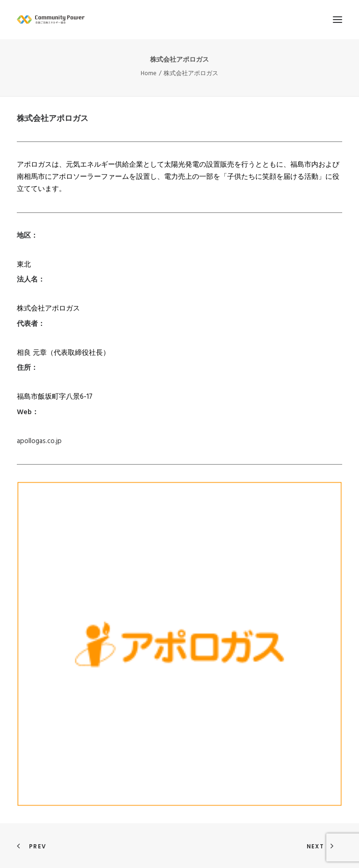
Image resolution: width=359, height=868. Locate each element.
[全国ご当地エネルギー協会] (179, 20)
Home (149, 74)
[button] (337, 20)
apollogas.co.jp (39, 441)
